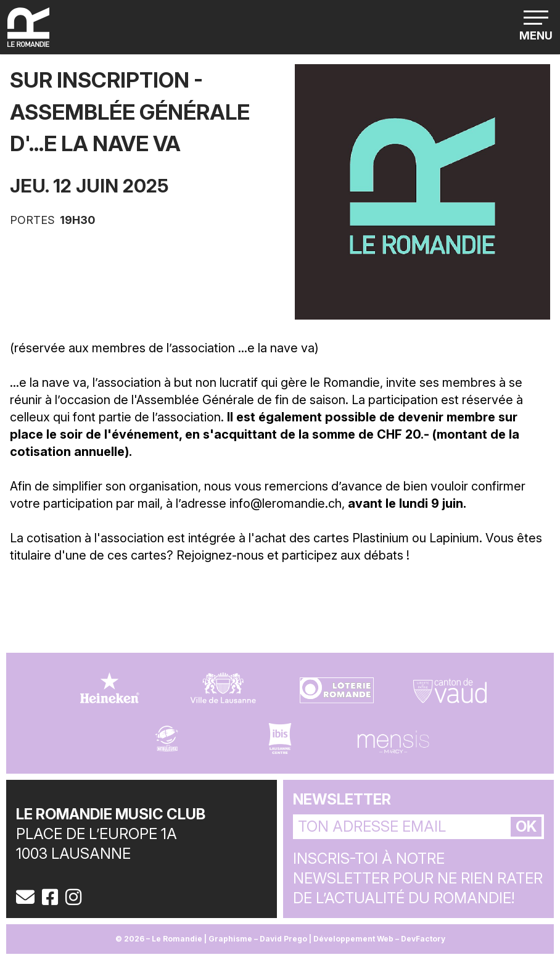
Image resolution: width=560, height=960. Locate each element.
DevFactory (423, 939)
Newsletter (342, 799)
